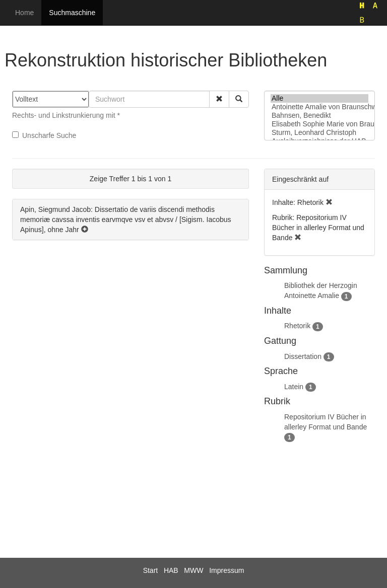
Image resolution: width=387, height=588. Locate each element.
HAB (171, 570)
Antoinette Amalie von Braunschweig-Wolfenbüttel (319, 107)
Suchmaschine (72, 13)
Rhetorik (297, 326)
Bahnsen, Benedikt (319, 116)
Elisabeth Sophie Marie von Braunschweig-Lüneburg (319, 124)
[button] (219, 99)
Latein (294, 387)
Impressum (227, 570)
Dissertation (303, 356)
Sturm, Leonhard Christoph (319, 133)
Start (151, 570)
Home (24, 13)
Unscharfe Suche (44, 135)
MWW (193, 570)
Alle (319, 98)
